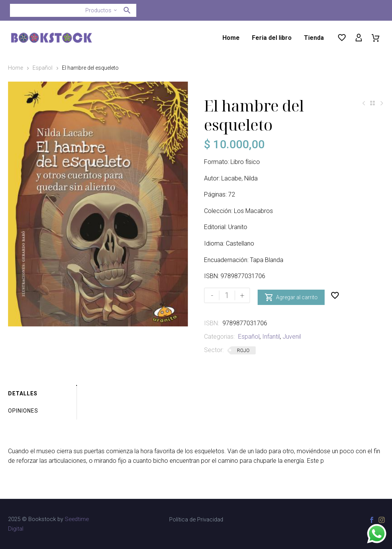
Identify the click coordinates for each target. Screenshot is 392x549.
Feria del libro (272, 38)
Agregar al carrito (291, 295)
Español (42, 68)
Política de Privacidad (196, 520)
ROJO (243, 350)
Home (231, 38)
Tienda (314, 38)
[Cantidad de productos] (227, 295)
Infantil (271, 337)
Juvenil (292, 337)
